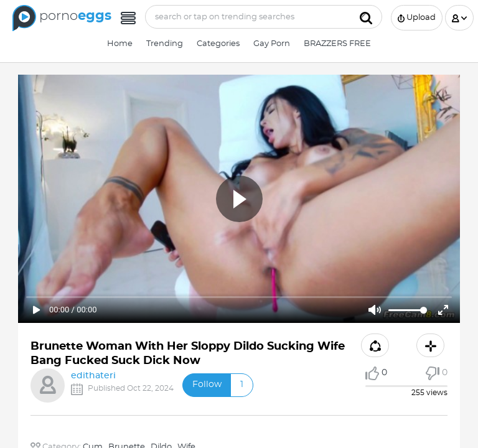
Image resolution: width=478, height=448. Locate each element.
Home (120, 44)
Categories (218, 44)
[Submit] (366, 17)
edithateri (93, 376)
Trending (165, 44)
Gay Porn (272, 44)
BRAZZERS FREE (337, 44)
